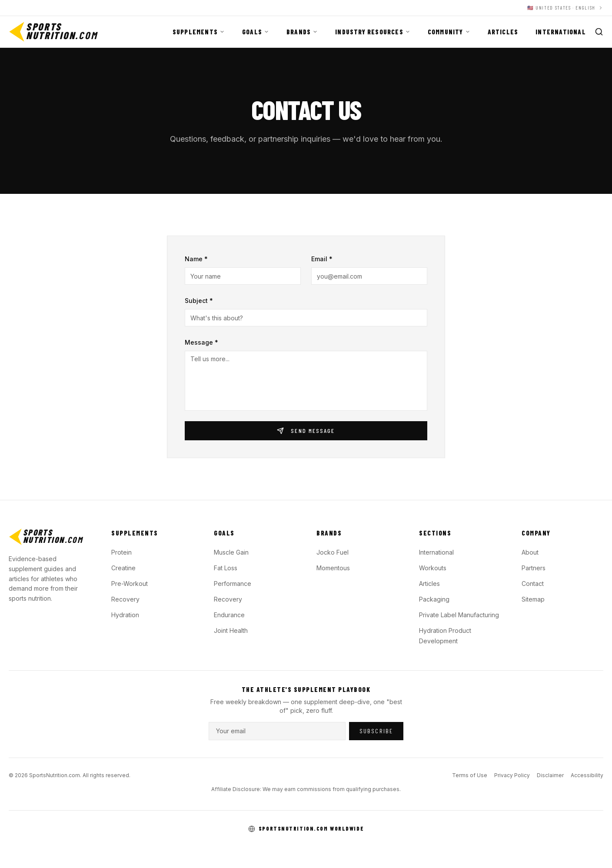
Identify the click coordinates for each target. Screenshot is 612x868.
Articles (503, 32)
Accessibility (587, 775)
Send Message (306, 431)
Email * (322, 259)
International (561, 32)
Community (449, 32)
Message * (201, 342)
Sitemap (533, 599)
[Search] (599, 32)
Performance (233, 584)
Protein (121, 552)
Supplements (199, 32)
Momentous (333, 568)
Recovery (125, 599)
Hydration (125, 615)
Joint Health (231, 630)
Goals (256, 32)
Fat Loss (226, 568)
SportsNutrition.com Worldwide (311, 828)
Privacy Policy (512, 775)
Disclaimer (550, 775)
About (530, 552)
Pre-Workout (130, 584)
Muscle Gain (231, 552)
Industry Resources (373, 32)
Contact (533, 584)
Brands (302, 32)
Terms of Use (470, 775)
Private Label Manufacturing (459, 615)
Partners (534, 568)
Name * (196, 259)
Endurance (229, 615)
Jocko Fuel (333, 552)
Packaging (434, 599)
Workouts (433, 568)
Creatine (123, 568)
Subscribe (376, 731)
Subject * (199, 301)
